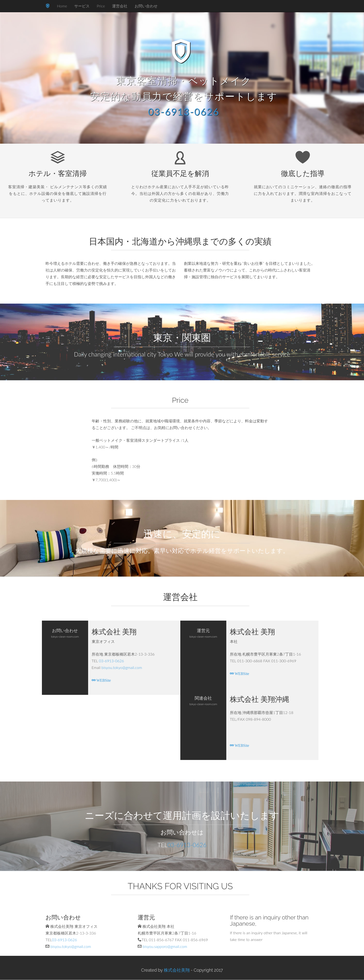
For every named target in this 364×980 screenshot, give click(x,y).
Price (101, 6)
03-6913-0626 (184, 112)
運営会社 (120, 6)
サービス (82, 6)
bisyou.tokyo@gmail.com (122, 667)
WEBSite (103, 680)
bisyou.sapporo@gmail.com (165, 946)
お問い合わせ (146, 6)
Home (62, 6)
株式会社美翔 (177, 970)
